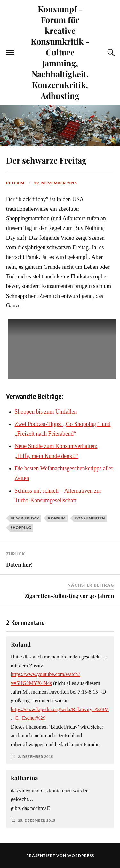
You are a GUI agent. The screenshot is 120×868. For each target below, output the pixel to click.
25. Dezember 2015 (37, 820)
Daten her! (19, 564)
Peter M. (16, 183)
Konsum (57, 518)
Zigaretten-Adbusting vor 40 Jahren (69, 596)
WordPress (81, 855)
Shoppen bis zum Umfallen (46, 412)
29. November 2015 (56, 183)
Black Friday (25, 518)
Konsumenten (90, 518)
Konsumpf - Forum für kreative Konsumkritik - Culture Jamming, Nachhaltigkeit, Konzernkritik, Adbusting (60, 52)
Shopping (21, 528)
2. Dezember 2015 (36, 757)
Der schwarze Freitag (46, 160)
